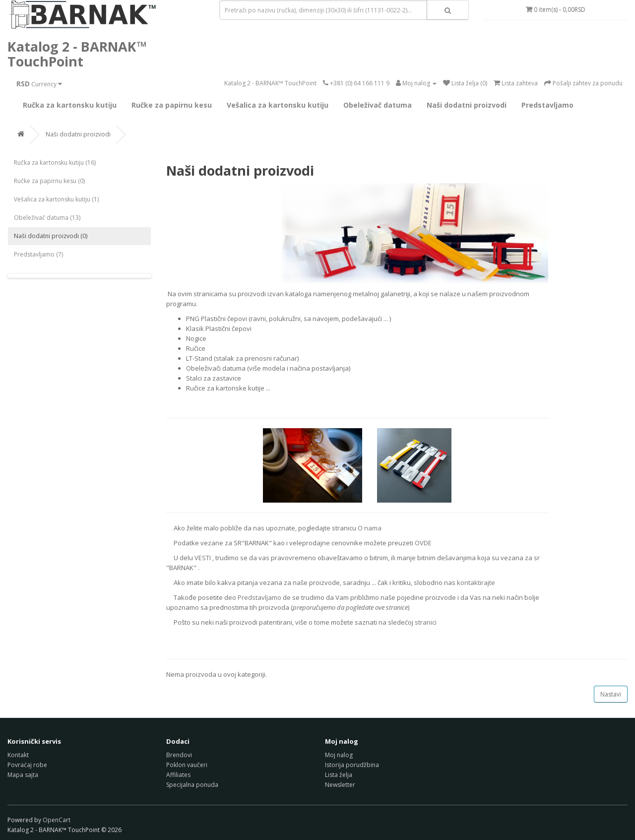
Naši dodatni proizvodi (467, 105)
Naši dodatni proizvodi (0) (51, 236)
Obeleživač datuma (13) (47, 218)
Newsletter (340, 785)
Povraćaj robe (27, 765)
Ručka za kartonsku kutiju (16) (55, 162)
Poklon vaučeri (187, 765)
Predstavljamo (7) (38, 254)
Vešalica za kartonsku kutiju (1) (56, 199)
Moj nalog (339, 755)
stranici (426, 622)
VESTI (203, 558)
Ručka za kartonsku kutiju (70, 105)
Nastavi (611, 694)
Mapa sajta (23, 775)
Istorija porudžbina (352, 765)
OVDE (423, 543)
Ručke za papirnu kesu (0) (49, 181)
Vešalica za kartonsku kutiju (278, 105)
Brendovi (179, 755)
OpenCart (57, 820)
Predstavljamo (547, 105)
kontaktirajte (476, 582)
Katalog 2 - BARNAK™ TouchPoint (77, 54)
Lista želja (339, 775)
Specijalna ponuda (192, 785)
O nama (370, 528)
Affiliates (178, 775)
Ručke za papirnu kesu (172, 105)
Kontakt (18, 755)
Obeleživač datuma (378, 105)
